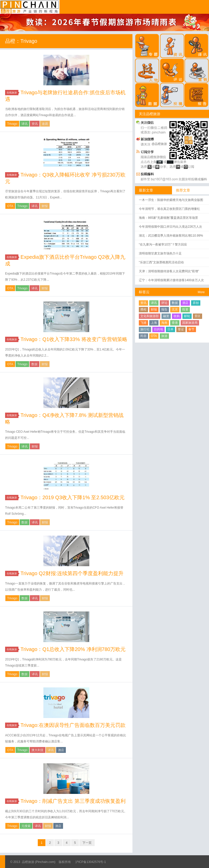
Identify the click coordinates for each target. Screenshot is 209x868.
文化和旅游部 (150, 316)
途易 (45, 124)
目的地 (158, 329)
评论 (164, 303)
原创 (196, 303)
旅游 (164, 336)
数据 (34, 364)
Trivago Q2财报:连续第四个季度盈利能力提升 (72, 573)
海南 (164, 323)
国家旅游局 (190, 323)
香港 (175, 323)
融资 (166, 316)
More (201, 292)
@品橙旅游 (159, 144)
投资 (185, 309)
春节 (191, 329)
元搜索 (26, 826)
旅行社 (145, 329)
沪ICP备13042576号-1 (91, 862)
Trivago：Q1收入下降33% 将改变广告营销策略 (74, 339)
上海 (154, 323)
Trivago (12, 124)
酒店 (61, 750)
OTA (10, 206)
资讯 (35, 124)
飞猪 (143, 323)
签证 (181, 329)
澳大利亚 (38, 750)
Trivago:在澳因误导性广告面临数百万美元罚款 (73, 725)
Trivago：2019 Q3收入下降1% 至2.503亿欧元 (72, 497)
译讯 (24, 124)
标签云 (144, 292)
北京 (175, 309)
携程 (143, 309)
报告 (164, 309)
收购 (177, 316)
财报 (45, 206)
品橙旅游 (30, 7)
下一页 (87, 843)
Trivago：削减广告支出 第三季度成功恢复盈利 (73, 801)
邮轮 (187, 316)
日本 (170, 329)
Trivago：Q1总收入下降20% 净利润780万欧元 (73, 649)
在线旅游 (13, 93)
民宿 (143, 336)
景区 (198, 316)
